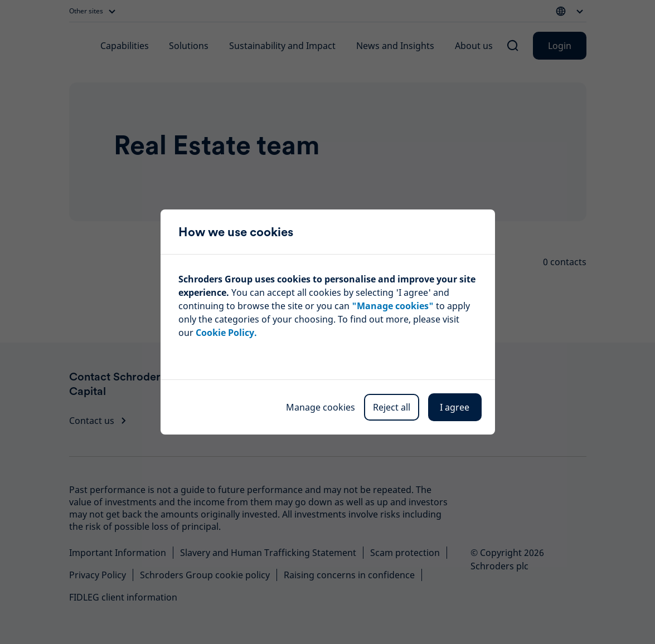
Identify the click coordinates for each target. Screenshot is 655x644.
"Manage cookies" (393, 306)
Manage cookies (321, 407)
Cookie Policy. (226, 333)
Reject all (392, 407)
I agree (455, 407)
